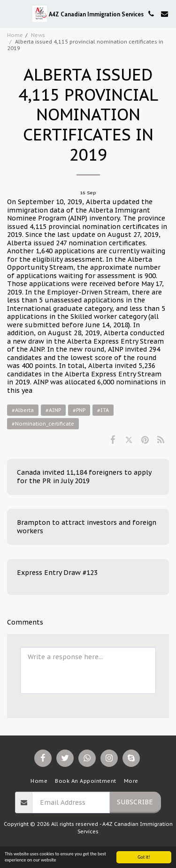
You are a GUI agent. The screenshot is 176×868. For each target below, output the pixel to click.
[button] (10, 14)
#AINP (53, 410)
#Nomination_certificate (43, 424)
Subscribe (135, 802)
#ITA (103, 410)
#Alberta (23, 410)
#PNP (79, 410)
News (38, 35)
